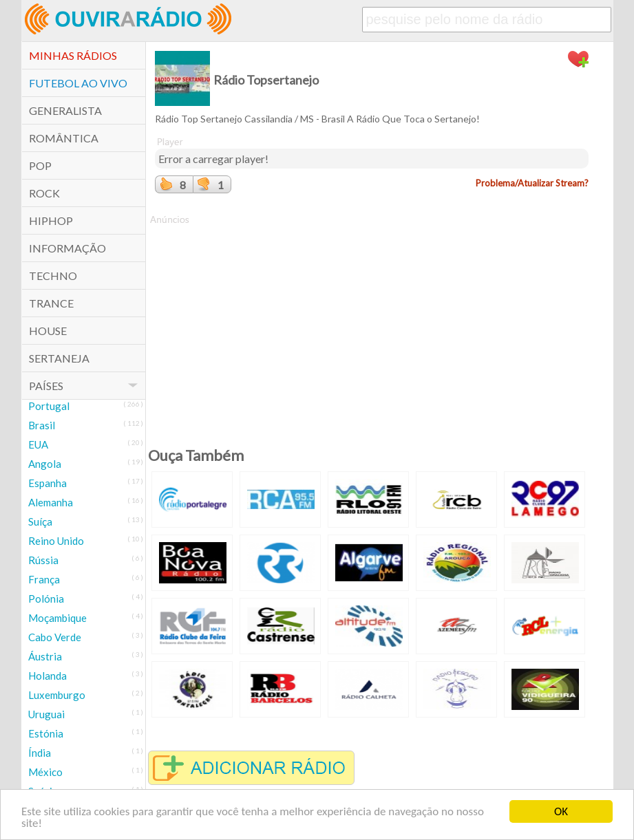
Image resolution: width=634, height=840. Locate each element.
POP (40, 165)
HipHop (51, 220)
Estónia (46, 733)
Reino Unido (56, 541)
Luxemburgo (57, 695)
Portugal (49, 406)
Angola (45, 464)
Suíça (40, 521)
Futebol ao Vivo (78, 83)
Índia (40, 753)
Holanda (47, 676)
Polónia (46, 599)
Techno (53, 276)
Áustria (45, 656)
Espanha (47, 483)
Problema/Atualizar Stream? (532, 183)
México (45, 772)
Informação (67, 248)
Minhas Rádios (73, 55)
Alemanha (51, 502)
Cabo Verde (55, 637)
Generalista (65, 110)
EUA (38, 444)
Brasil (42, 425)
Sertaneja (59, 358)
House (48, 331)
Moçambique (57, 618)
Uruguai (46, 714)
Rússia (43, 560)
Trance (51, 303)
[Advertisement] (372, 323)
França (44, 579)
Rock (44, 193)
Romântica (64, 138)
